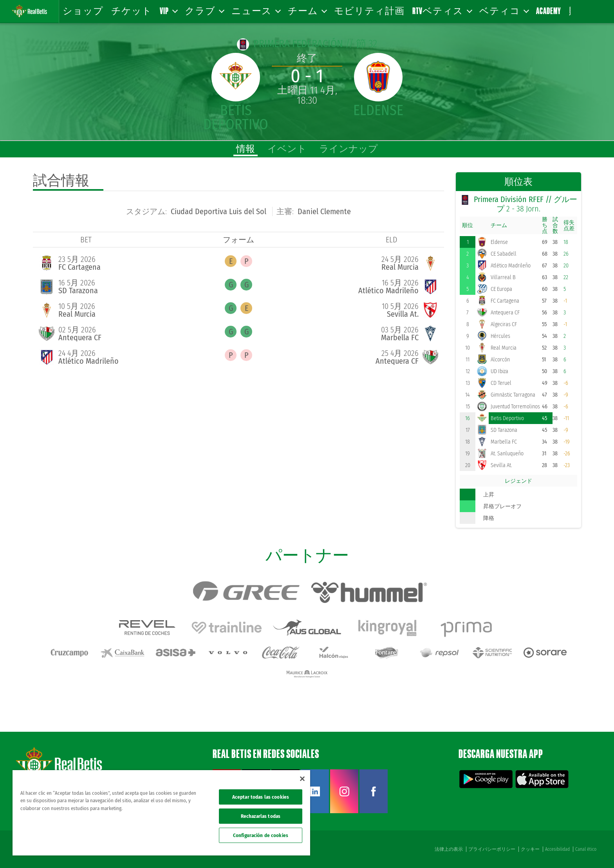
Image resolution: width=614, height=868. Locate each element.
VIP (168, 11)
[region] (161, 813)
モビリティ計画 (369, 11)
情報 (246, 149)
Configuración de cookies (261, 835)
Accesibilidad (557, 849)
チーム (307, 11)
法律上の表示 (449, 849)
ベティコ (504, 11)
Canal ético (586, 849)
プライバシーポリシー (492, 849)
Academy (549, 11)
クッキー (530, 849)
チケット (132, 11)
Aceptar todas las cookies (261, 797)
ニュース (256, 11)
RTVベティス (442, 11)
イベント (287, 149)
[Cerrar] (302, 779)
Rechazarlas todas (261, 816)
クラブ (204, 11)
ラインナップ (349, 149)
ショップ (83, 11)
